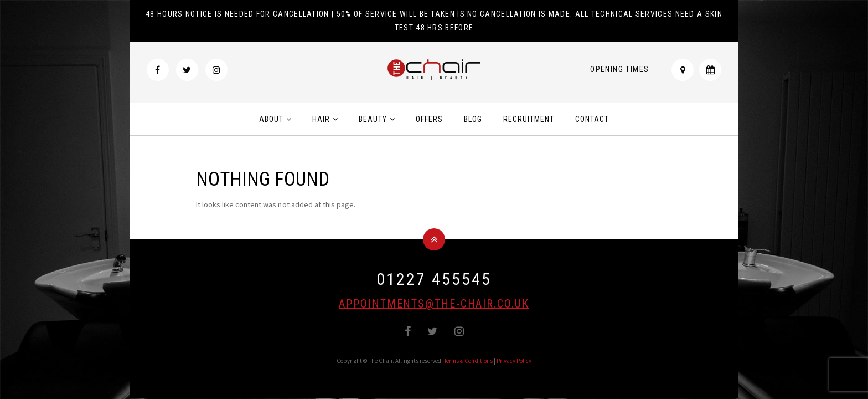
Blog (473, 119)
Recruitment (529, 119)
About (271, 119)
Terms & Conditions (468, 361)
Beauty (373, 119)
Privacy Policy (514, 361)
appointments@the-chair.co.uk (434, 304)
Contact (592, 119)
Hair (321, 119)
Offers (429, 119)
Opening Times (619, 69)
